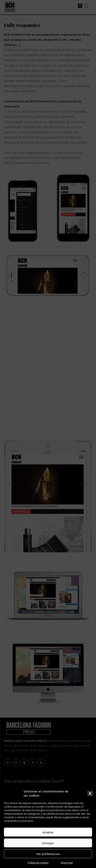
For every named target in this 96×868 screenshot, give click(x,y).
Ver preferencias (48, 854)
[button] (90, 793)
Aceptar (48, 832)
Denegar (48, 843)
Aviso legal (67, 863)
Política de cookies (38, 863)
